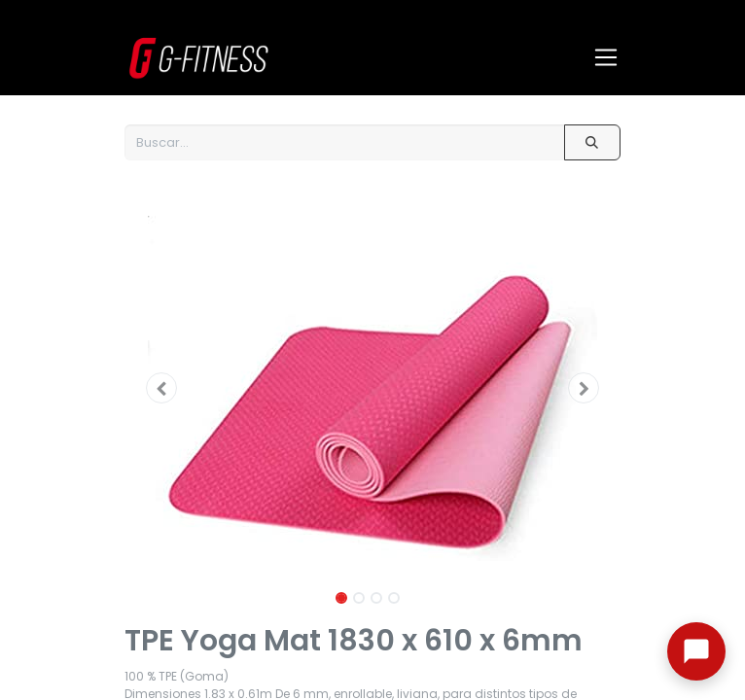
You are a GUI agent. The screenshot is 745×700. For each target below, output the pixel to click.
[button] (162, 388)
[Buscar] (592, 142)
